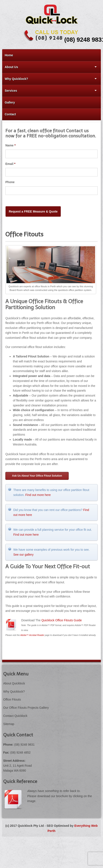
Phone (10, 182)
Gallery (10, 102)
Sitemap (9, 724)
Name (11, 145)
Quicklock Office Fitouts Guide (62, 620)
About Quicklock (14, 683)
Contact (10, 114)
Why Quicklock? (49, 79)
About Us (49, 67)
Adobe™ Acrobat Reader (32, 635)
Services (49, 91)
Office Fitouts (12, 699)
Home (9, 55)
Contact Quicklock (15, 716)
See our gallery (23, 555)
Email (10, 164)
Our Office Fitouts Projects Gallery (26, 708)
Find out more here (38, 495)
